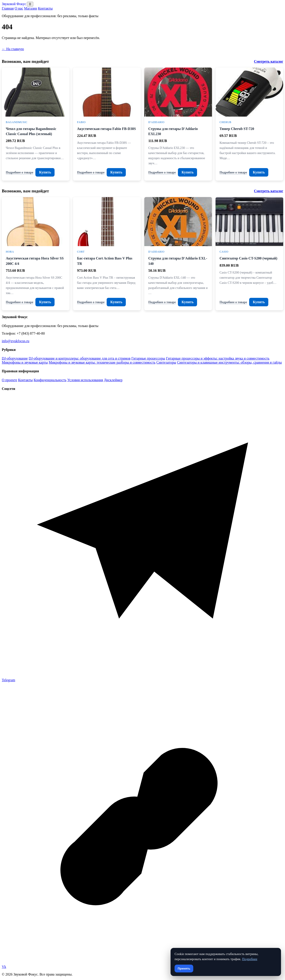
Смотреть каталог (269, 61)
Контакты (45, 8)
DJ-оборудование (15, 358)
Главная (8, 8)
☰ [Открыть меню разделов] (30, 4)
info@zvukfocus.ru (16, 341)
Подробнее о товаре (19, 172)
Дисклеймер (113, 380)
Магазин (31, 8)
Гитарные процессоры (148, 358)
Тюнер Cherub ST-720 (237, 129)
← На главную (13, 49)
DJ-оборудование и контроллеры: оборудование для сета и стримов (80, 358)
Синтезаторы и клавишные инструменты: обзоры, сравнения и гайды (229, 362)
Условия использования (85, 380)
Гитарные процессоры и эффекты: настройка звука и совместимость (218, 358)
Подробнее (250, 959)
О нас (19, 8)
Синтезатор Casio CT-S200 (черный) (248, 258)
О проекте (9, 380)
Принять (184, 969)
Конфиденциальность (50, 380)
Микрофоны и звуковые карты (25, 362)
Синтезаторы (166, 362)
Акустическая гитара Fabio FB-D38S (106, 129)
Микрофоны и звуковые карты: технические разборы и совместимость (102, 362)
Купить (45, 172)
